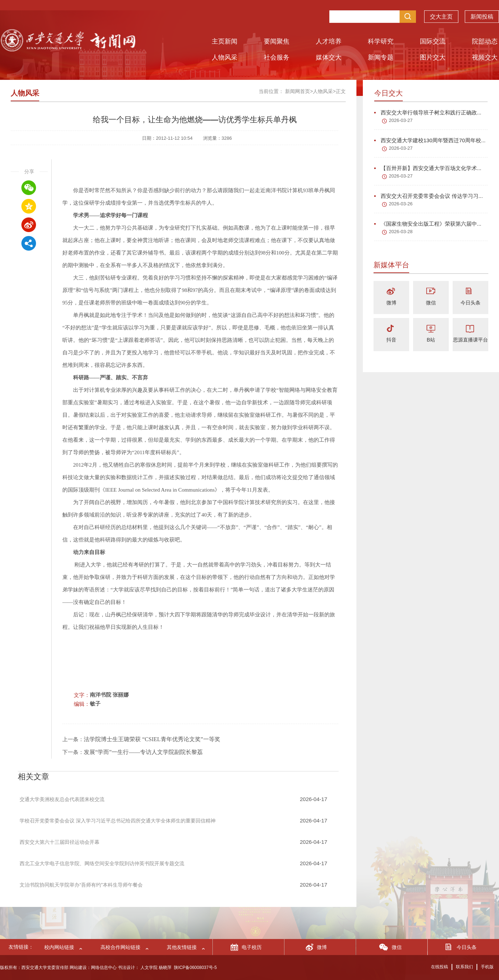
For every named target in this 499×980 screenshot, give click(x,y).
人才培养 (329, 41)
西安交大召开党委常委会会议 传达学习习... (429, 196)
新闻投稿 (482, 15)
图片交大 (433, 57)
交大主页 (441, 15)
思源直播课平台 (470, 340)
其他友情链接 (182, 947)
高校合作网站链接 (120, 947)
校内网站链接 (59, 947)
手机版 (487, 967)
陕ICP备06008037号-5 (195, 968)
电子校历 (252, 947)
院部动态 (485, 41)
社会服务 (277, 57)
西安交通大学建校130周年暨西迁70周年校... (430, 140)
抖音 (391, 340)
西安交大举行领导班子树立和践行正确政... (428, 112)
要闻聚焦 (277, 41)
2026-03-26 (401, 204)
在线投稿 (439, 967)
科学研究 (381, 41)
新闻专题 (381, 57)
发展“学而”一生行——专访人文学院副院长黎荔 (143, 752)
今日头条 (470, 303)
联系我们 (464, 967)
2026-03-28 (401, 232)
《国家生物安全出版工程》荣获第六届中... (428, 224)
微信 (431, 303)
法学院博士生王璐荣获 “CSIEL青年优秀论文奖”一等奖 (152, 739)
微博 (391, 303)
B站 (431, 340)
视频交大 (485, 57)
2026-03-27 (401, 120)
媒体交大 (329, 57)
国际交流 (433, 41)
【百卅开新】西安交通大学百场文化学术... (428, 168)
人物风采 (225, 57)
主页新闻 (225, 41)
